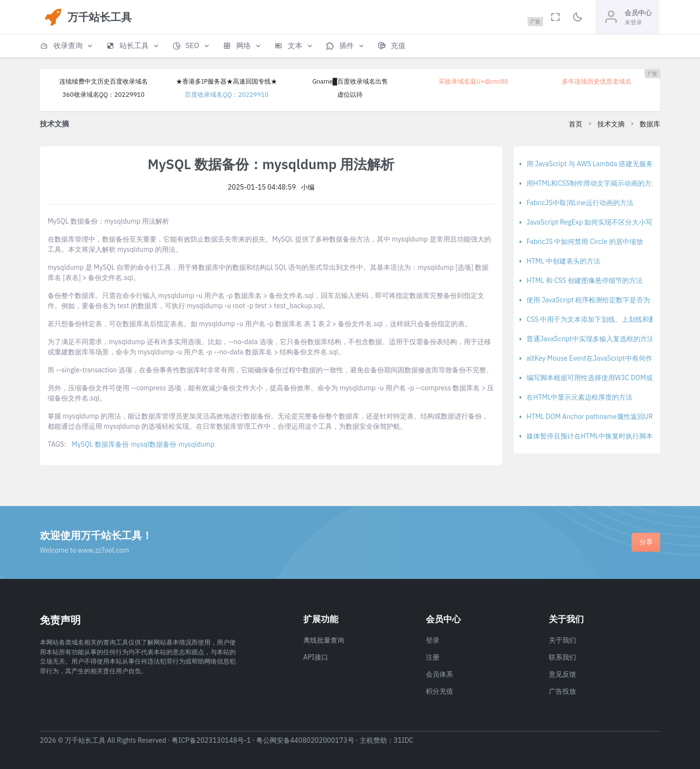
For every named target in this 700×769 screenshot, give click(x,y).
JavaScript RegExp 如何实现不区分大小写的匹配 (600, 222)
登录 (433, 640)
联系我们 (562, 657)
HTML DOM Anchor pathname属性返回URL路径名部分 (608, 417)
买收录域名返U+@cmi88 (473, 81)
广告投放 (562, 691)
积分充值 (439, 691)
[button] (67, 46)
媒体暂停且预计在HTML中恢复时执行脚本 (590, 436)
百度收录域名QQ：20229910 (227, 95)
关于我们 (562, 640)
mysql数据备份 (154, 444)
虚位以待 (350, 95)
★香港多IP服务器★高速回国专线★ (227, 81)
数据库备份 (112, 444)
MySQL (82, 444)
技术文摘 (611, 124)
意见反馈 (562, 674)
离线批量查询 (324, 640)
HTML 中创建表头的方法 (563, 261)
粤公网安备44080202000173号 (305, 740)
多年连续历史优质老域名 (597, 81)
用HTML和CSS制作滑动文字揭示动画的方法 (592, 183)
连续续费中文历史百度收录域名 (104, 81)
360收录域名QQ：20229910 (103, 95)
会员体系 (439, 674)
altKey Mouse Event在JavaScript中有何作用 (593, 358)
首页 (576, 124)
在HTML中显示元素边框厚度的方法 (579, 397)
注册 (433, 657)
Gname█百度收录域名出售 (350, 81)
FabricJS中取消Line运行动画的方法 (580, 203)
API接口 (316, 657)
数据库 (650, 124)
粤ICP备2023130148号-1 (211, 740)
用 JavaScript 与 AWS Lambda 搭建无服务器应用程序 (607, 164)
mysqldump (196, 444)
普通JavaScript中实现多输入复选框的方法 (590, 339)
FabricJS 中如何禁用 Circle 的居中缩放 (585, 242)
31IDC (404, 740)
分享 (646, 542)
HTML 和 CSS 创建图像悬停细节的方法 (585, 280)
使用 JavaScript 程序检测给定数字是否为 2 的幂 (599, 300)
